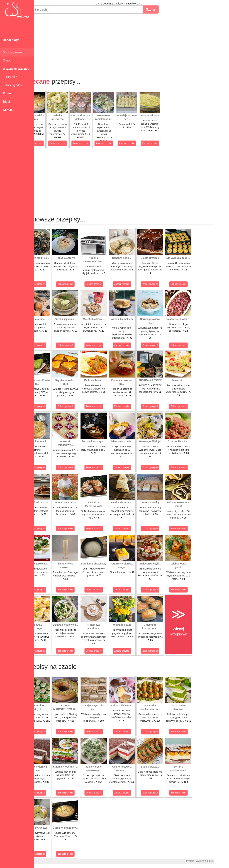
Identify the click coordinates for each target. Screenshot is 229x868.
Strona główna (13, 52)
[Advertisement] (131, 42)
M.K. (225, 861)
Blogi (6, 102)
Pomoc (8, 93)
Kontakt (8, 110)
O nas (7, 61)
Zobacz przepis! (47, 143)
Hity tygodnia (13, 85)
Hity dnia (10, 77)
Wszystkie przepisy (16, 69)
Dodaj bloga (11, 40)
